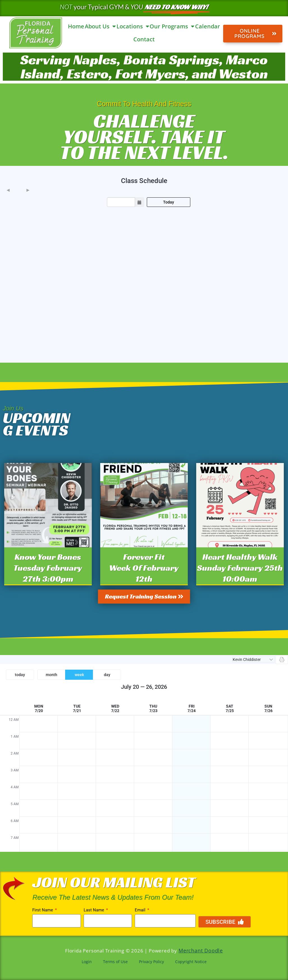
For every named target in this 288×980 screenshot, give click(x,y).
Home (76, 26)
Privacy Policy (151, 962)
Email (141, 911)
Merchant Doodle (201, 951)
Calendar (208, 26)
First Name (43, 911)
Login (87, 962)
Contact (144, 39)
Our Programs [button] (172, 26)
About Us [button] (100, 26)
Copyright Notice (191, 962)
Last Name (94, 911)
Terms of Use (115, 962)
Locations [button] (133, 26)
